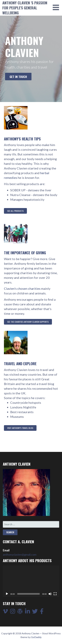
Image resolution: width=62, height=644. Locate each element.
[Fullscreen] (55, 594)
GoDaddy (36, 637)
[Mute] (50, 594)
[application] (31, 581)
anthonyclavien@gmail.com (20, 554)
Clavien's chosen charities (22, 288)
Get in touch (18, 77)
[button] (57, 7)
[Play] (7, 594)
